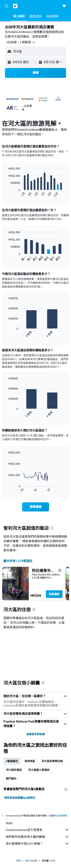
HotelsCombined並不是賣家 (37, 786)
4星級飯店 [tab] (12, 717)
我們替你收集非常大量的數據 (37, 792)
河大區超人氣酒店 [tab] (39, 726)
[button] (6, 6)
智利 (28, 816)
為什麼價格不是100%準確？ (37, 799)
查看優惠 (54, 594)
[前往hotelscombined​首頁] (28, 6)
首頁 (19, 816)
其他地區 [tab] (30, 717)
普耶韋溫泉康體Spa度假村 (20, 753)
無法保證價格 (60, 771)
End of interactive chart (7, 195)
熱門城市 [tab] (11, 734)
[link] (36, 507)
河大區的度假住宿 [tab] (52, 717)
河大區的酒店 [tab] (14, 726)
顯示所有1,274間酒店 (18, 561)
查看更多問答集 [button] (36, 690)
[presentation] (52, 528)
